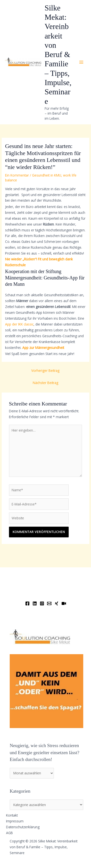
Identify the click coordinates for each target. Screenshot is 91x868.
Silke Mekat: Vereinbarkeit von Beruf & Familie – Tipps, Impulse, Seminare (58, 55)
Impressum (15, 821)
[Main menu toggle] (81, 62)
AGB (9, 833)
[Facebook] (27, 603)
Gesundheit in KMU (47, 175)
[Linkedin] (35, 603)
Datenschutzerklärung (23, 827)
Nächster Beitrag (45, 383)
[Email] (49, 603)
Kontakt (12, 815)
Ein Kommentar (17, 175)
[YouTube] (64, 603)
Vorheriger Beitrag (45, 370)
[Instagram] (42, 603)
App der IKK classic (19, 324)
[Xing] (57, 603)
